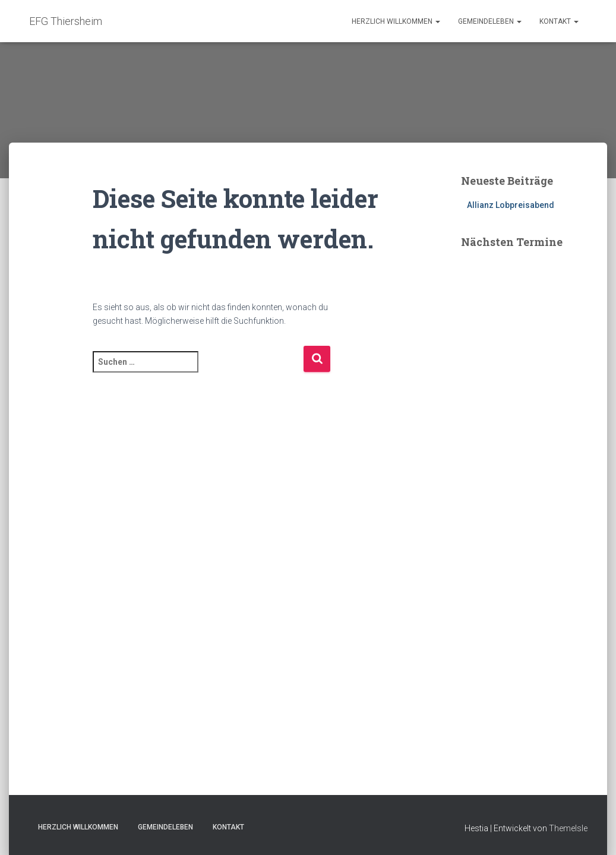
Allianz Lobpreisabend (511, 205)
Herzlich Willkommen (396, 21)
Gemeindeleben (490, 21)
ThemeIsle (568, 828)
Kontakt (559, 21)
